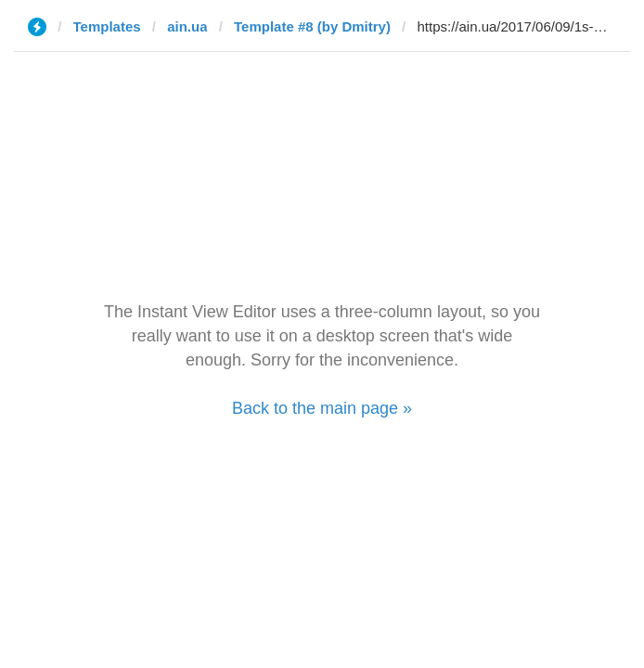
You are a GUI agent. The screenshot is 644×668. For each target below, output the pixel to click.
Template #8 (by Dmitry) (312, 26)
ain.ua (187, 26)
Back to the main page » (322, 408)
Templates (107, 26)
